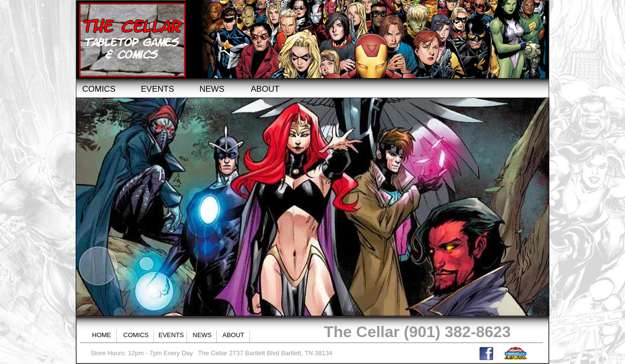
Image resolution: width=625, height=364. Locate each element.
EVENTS (158, 89)
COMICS (99, 89)
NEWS (212, 89)
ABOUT (265, 89)
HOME (102, 335)
